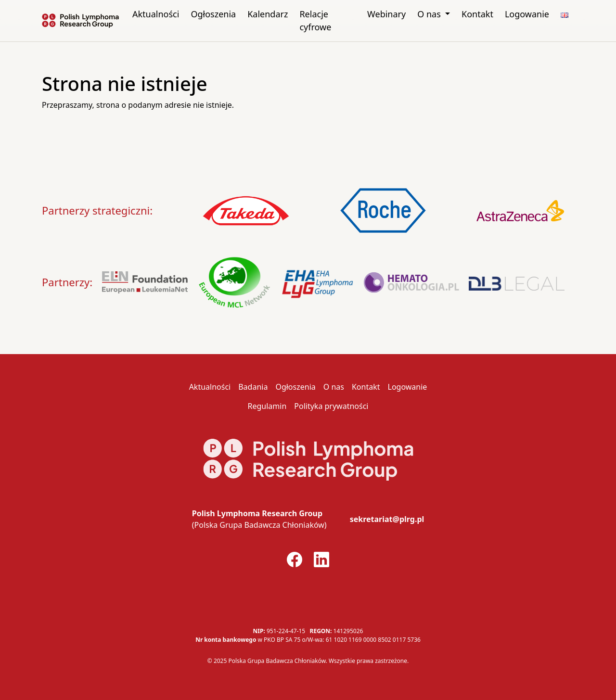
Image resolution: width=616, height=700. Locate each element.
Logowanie (527, 14)
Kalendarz (268, 14)
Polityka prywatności (331, 406)
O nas (430, 14)
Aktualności (156, 14)
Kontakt (477, 14)
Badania (253, 387)
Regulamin (267, 406)
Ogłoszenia (213, 14)
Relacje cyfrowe (315, 20)
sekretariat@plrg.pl (387, 519)
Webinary (386, 14)
